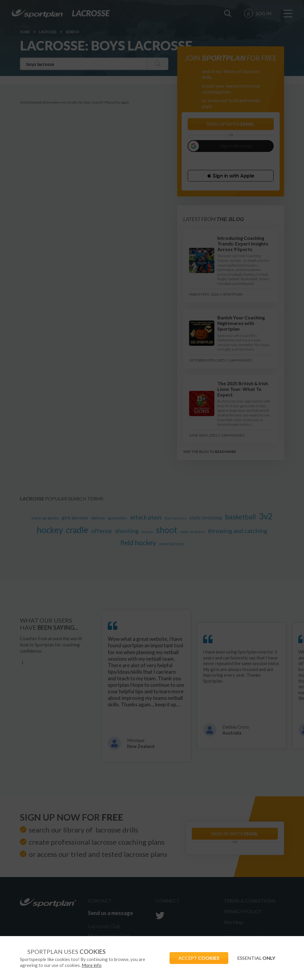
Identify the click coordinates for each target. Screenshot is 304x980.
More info (92, 965)
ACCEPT (199, 958)
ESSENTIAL (256, 958)
